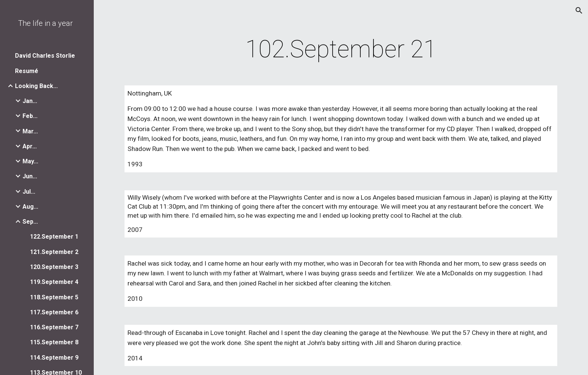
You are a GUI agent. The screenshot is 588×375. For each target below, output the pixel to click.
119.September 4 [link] (54, 282)
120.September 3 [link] (54, 267)
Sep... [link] (30, 222)
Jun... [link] (30, 176)
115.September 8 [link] (54, 342)
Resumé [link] (27, 71)
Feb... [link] (30, 116)
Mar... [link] (30, 131)
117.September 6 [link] (54, 312)
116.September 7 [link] (54, 327)
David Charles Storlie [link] (45, 56)
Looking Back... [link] (36, 86)
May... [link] (30, 161)
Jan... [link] (30, 101)
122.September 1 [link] (54, 237)
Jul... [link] (29, 192)
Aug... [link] (30, 207)
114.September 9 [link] (54, 358)
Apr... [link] (30, 146)
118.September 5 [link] (54, 297)
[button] (579, 10)
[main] (341, 49)
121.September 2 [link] (54, 252)
